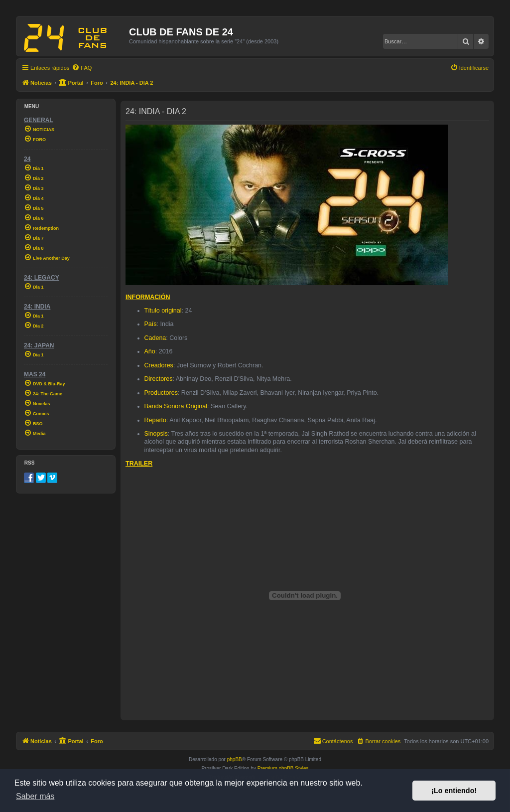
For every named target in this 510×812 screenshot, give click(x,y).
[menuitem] (82, 68)
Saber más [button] (35, 796)
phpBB (235, 759)
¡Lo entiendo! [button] (454, 791)
